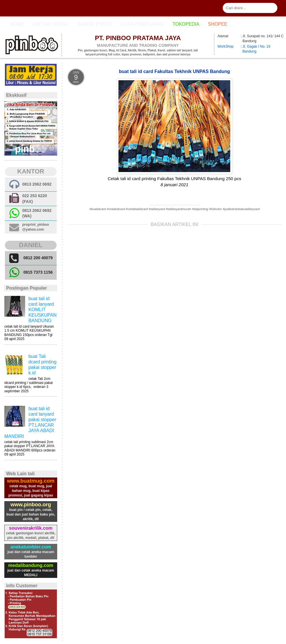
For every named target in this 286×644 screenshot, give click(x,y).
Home (17, 24)
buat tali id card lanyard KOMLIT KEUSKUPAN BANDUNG (42, 310)
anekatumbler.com (31, 547)
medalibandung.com (31, 565)
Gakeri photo (95, 24)
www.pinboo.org (31, 505)
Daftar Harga (51, 24)
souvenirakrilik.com (31, 528)
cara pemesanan (142, 24)
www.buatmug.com (31, 481)
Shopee (218, 24)
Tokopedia (186, 24)
